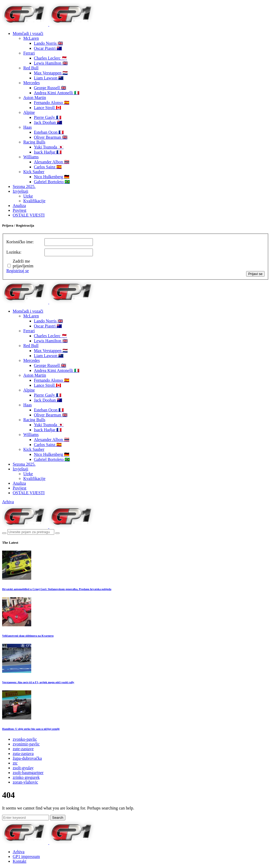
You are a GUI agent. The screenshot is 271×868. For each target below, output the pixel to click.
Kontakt (20, 861)
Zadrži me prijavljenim (23, 264)
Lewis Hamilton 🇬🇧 (51, 63)
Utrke (28, 196)
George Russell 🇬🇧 (50, 88)
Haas (28, 127)
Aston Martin (35, 98)
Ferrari (29, 53)
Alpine (29, 112)
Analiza (19, 206)
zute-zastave (23, 749)
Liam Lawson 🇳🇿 (49, 78)
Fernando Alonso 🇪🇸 (52, 103)
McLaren (31, 38)
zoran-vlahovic (25, 782)
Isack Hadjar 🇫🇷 (48, 152)
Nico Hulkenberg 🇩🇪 (52, 177)
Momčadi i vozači (28, 33)
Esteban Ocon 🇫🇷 (49, 132)
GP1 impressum (26, 856)
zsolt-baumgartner (28, 773)
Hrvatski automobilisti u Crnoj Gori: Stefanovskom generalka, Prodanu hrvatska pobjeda (57, 589)
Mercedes (31, 83)
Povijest (20, 210)
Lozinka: (14, 252)
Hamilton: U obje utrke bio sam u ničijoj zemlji (31, 729)
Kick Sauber (34, 172)
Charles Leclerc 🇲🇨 (50, 58)
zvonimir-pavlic (26, 744)
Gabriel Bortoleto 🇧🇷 (52, 182)
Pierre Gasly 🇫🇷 (48, 117)
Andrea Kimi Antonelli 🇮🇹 (57, 93)
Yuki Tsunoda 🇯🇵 (49, 147)
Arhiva (8, 502)
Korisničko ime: (20, 242)
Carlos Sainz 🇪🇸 (48, 167)
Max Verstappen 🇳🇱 (51, 73)
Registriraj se (18, 271)
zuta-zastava (23, 754)
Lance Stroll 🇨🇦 (48, 108)
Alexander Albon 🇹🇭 (52, 162)
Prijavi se (255, 274)
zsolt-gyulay (23, 768)
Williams (31, 157)
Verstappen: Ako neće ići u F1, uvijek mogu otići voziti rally (38, 682)
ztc (15, 763)
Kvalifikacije (34, 201)
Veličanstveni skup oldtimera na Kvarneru (28, 636)
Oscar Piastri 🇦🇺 (48, 48)
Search (58, 818)
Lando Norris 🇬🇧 (48, 43)
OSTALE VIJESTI (29, 215)
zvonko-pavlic (25, 739)
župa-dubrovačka (27, 758)
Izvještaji (21, 191)
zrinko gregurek (26, 777)
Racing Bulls (34, 142)
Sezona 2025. (24, 186)
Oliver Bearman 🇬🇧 (51, 137)
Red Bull (31, 68)
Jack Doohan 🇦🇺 (48, 122)
